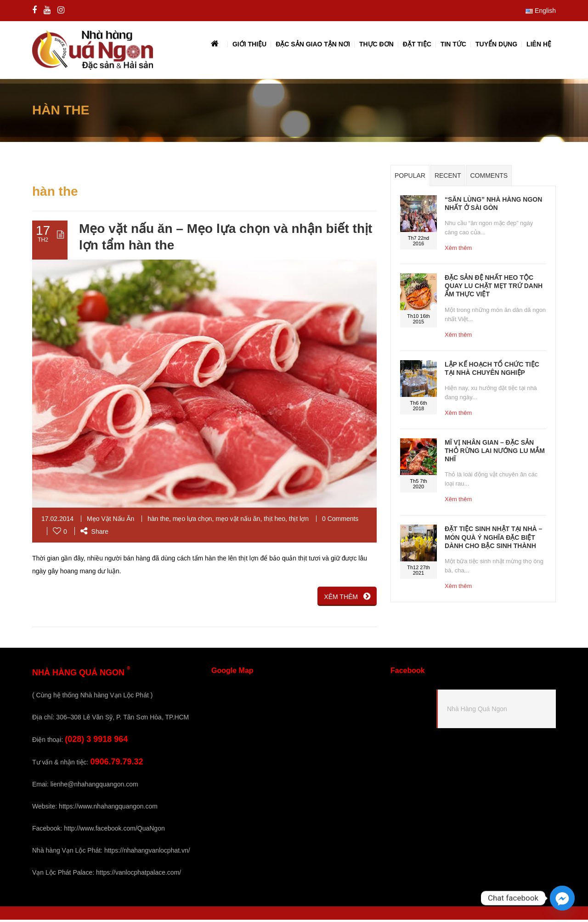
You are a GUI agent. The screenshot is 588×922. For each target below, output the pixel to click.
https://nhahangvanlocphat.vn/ (147, 853)
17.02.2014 (57, 521)
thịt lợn (299, 521)
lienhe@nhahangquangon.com (94, 786)
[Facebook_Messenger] (562, 898)
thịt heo (274, 521)
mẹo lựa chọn (192, 521)
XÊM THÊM (347, 599)
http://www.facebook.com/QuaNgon (114, 831)
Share (94, 534)
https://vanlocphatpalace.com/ (139, 875)
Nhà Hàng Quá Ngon (477, 711)
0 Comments (340, 521)
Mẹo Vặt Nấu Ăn (110, 521)
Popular (410, 178)
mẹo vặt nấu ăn (238, 521)
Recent (448, 178)
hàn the (158, 521)
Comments (489, 178)
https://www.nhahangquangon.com (108, 809)
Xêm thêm (458, 250)
